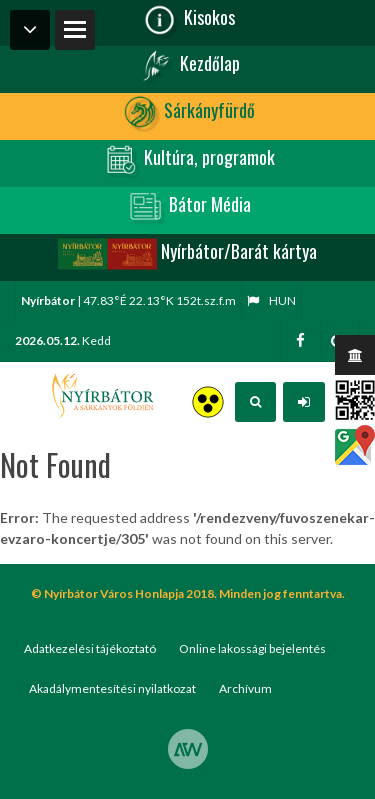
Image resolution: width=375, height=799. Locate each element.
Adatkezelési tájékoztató (90, 648)
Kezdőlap (188, 66)
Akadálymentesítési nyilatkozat (112, 688)
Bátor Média (188, 207)
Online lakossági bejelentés (252, 648)
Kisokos (187, 20)
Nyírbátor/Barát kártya (187, 254)
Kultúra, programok (187, 160)
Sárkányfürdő (187, 113)
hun (271, 300)
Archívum (245, 688)
